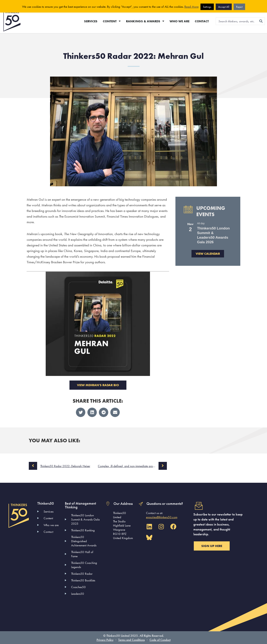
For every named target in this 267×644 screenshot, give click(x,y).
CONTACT (202, 21)
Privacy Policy (105, 640)
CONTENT (112, 21)
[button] (81, 412)
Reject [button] (239, 7)
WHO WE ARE (179, 21)
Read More (191, 7)
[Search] (261, 21)
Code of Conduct (160, 640)
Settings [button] (207, 7)
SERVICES (91, 21)
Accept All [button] (224, 7)
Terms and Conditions (132, 640)
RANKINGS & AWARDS (145, 21)
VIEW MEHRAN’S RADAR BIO (98, 385)
